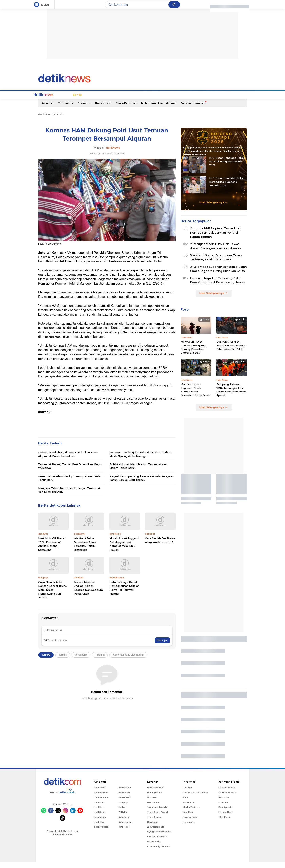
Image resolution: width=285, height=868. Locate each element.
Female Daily (226, 818)
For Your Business (157, 843)
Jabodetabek (74, 101)
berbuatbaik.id (155, 794)
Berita (57, 101)
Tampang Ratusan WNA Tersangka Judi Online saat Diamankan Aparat (231, 396)
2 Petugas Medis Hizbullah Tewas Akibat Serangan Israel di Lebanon (216, 252)
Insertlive (223, 809)
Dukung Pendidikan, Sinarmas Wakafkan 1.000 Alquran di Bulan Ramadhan (68, 460)
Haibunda (224, 804)
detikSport (100, 818)
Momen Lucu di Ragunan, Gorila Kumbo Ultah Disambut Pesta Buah (195, 396)
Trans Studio (154, 823)
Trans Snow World (158, 818)
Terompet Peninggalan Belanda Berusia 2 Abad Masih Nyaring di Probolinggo (140, 460)
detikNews (45, 121)
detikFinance (101, 804)
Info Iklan (188, 818)
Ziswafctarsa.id (156, 833)
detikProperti (101, 833)
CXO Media (225, 823)
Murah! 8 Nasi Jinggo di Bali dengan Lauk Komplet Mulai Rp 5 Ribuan (124, 550)
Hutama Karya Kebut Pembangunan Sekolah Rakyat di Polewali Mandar (124, 594)
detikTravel (125, 794)
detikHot (99, 813)
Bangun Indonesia (193, 109)
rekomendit (154, 848)
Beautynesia (225, 813)
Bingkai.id (153, 828)
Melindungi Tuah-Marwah (159, 109)
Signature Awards (157, 813)
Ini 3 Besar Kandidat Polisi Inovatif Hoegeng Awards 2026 (226, 168)
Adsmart (48, 109)
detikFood (124, 799)
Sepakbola (100, 823)
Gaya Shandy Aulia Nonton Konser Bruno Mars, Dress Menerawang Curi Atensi (53, 596)
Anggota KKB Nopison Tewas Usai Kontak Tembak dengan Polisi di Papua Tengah (215, 239)
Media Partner (191, 813)
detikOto (99, 828)
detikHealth (125, 804)
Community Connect (159, 853)
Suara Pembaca (126, 109)
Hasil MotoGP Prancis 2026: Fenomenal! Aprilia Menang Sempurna (52, 550)
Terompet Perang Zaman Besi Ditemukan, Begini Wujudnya (70, 472)
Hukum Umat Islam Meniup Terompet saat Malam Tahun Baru (71, 484)
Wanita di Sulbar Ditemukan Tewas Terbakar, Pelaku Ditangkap (86, 550)
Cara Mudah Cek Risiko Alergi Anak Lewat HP (160, 546)
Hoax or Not (103, 109)
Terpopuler (66, 109)
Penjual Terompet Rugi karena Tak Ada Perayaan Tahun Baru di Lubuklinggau (142, 484)
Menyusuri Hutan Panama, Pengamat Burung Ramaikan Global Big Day (194, 353)
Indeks (233, 101)
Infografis (195, 101)
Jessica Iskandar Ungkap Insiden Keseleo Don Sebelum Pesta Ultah (88, 594)
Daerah (84, 109)
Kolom (141, 101)
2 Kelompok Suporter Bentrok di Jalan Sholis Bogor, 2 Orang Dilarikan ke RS (218, 275)
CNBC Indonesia (228, 799)
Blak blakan (157, 101)
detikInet (99, 809)
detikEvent (153, 809)
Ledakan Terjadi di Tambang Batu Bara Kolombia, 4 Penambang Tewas (217, 287)
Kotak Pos (189, 809)
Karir (185, 804)
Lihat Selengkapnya (213, 209)
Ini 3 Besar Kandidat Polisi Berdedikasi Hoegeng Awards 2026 (226, 188)
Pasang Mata (155, 799)
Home (44, 101)
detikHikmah (125, 828)
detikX (128, 101)
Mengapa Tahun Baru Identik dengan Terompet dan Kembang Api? (69, 496)
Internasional (96, 101)
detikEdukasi (101, 799)
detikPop (123, 833)
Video (220, 101)
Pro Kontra (177, 101)
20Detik (123, 818)
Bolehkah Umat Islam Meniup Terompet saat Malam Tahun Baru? (139, 472)
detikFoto (124, 823)
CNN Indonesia (227, 794)
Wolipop (123, 809)
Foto (209, 101)
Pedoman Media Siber (195, 799)
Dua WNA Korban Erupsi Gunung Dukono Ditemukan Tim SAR (231, 352)
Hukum (115, 101)
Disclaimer (189, 828)
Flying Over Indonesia (159, 838)
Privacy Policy (191, 823)
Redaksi (187, 794)
